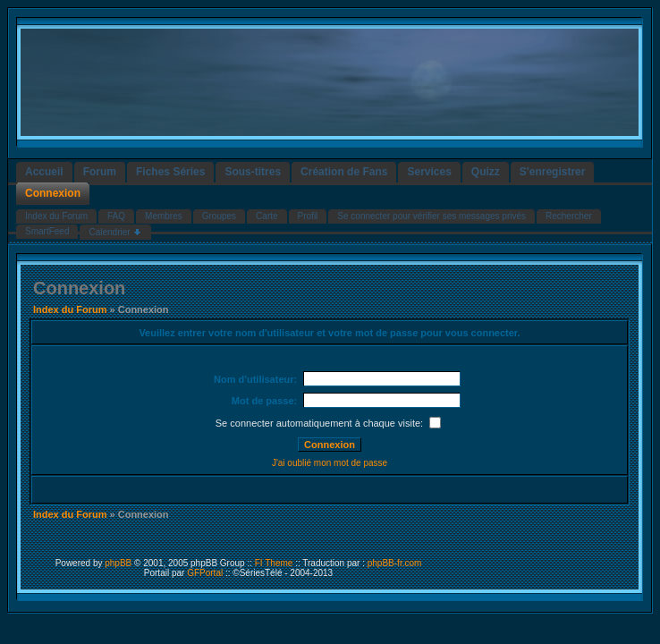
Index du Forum (70, 309)
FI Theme (274, 563)
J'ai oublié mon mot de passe (330, 463)
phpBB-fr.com (395, 563)
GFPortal (205, 573)
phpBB (118, 563)
